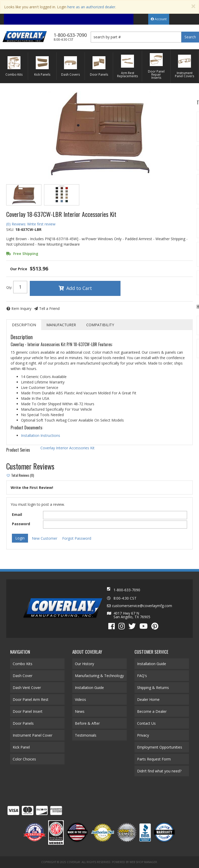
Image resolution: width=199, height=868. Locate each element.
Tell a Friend (49, 308)
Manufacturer (61, 325)
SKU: (10, 229)
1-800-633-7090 (127, 590)
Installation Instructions (41, 435)
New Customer (45, 538)
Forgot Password (77, 538)
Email (17, 514)
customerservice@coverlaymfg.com (142, 606)
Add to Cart (79, 288)
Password (21, 524)
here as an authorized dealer (91, 7)
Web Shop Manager (143, 862)
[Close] (193, 6)
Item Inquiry (21, 308)
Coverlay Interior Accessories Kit (67, 448)
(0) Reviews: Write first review (31, 224)
